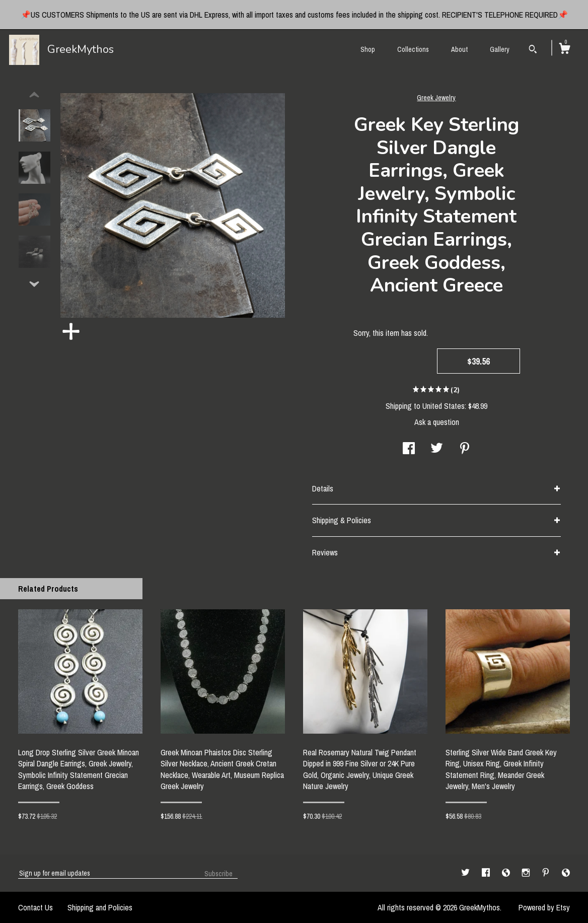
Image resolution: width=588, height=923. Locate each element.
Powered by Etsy (544, 907)
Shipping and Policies (100, 907)
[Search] (533, 50)
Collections (413, 49)
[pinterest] (547, 873)
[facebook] (487, 873)
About (459, 49)
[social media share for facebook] (409, 449)
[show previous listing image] (34, 95)
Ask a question (437, 422)
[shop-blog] (507, 873)
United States (444, 406)
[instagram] (527, 873)
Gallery (500, 49)
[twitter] (466, 873)
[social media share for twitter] (437, 449)
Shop (368, 49)
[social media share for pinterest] (465, 449)
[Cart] (564, 50)
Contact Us (35, 907)
